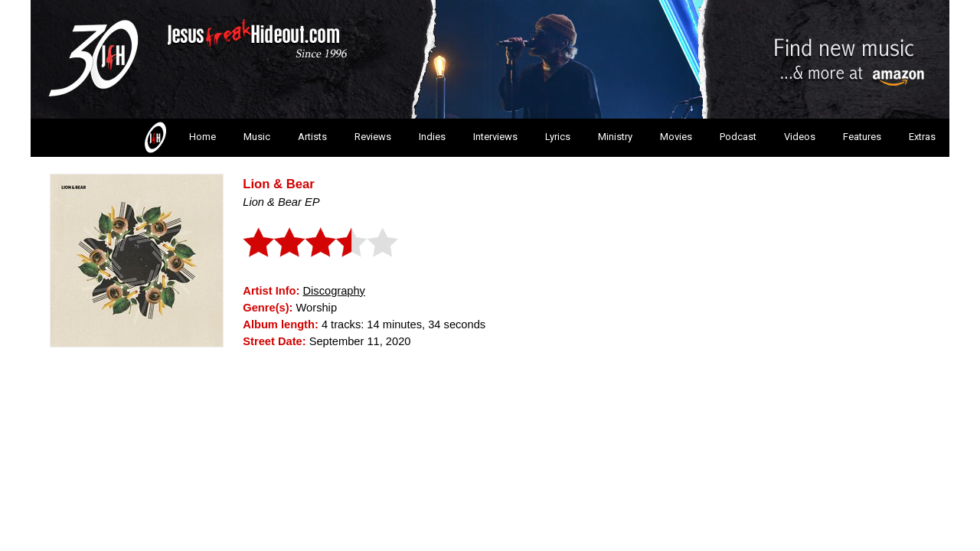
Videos (800, 137)
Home (179, 138)
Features (862, 137)
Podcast (738, 137)
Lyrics (558, 137)
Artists (312, 137)
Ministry (615, 137)
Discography (333, 291)
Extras (922, 137)
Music (257, 137)
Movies (676, 137)
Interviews (495, 137)
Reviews (373, 137)
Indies (432, 137)
